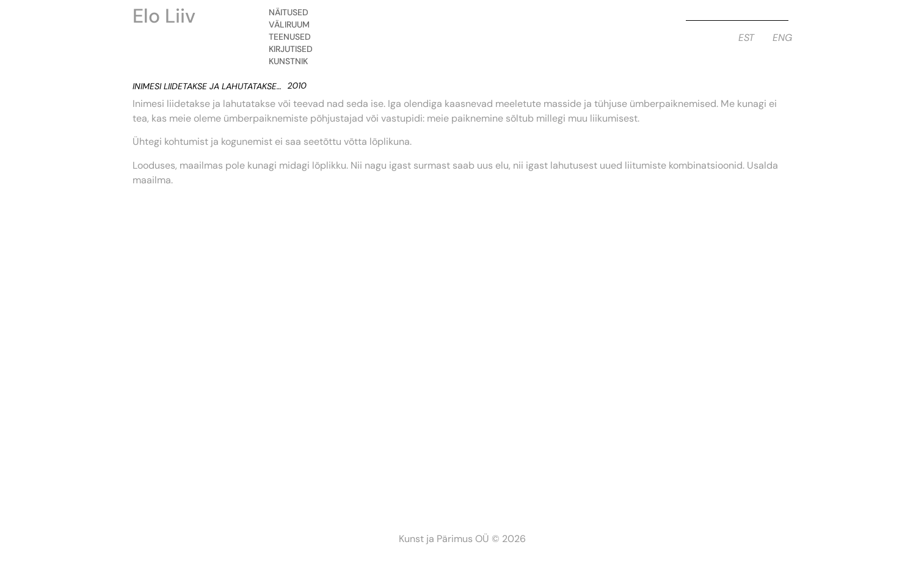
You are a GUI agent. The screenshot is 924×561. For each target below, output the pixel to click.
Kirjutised (294, 49)
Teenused (293, 37)
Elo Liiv (164, 16)
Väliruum (292, 24)
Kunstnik (291, 61)
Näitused (292, 12)
